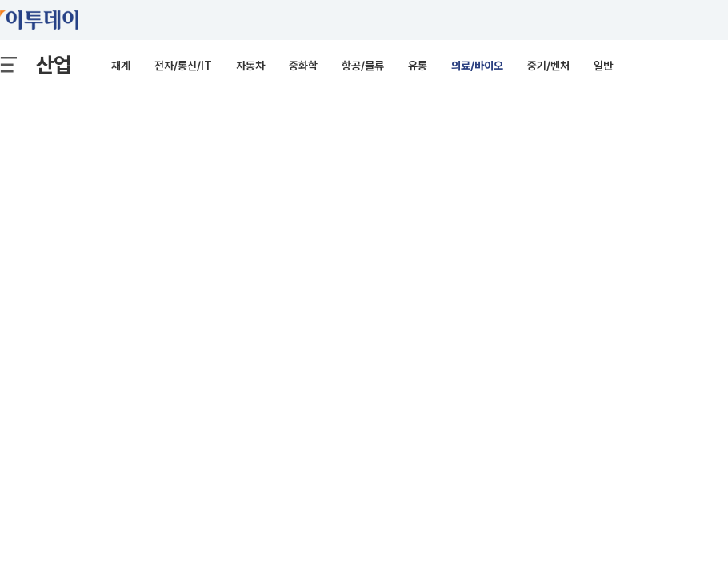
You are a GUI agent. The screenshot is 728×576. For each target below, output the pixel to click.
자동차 (250, 66)
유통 (418, 66)
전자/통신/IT (183, 66)
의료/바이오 (477, 66)
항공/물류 (363, 66)
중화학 (303, 66)
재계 (121, 66)
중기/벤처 (548, 66)
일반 (603, 66)
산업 (54, 64)
